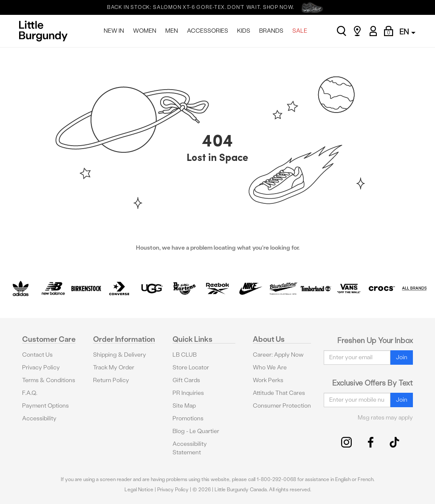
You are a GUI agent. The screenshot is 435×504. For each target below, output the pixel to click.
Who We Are (270, 367)
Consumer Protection (282, 406)
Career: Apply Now (278, 355)
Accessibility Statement (190, 448)
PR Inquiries (188, 393)
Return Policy (111, 380)
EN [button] (407, 32)
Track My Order (114, 367)
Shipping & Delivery (120, 355)
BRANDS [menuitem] (271, 31)
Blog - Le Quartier (196, 431)
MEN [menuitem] (172, 31)
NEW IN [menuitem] (114, 31)
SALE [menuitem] (300, 31)
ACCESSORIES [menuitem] (208, 31)
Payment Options (45, 406)
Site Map (184, 406)
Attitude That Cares (279, 393)
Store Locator (191, 367)
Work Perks (268, 380)
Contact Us (37, 355)
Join (402, 357)
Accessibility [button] (39, 418)
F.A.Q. (30, 393)
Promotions (188, 418)
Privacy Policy (41, 367)
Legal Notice (139, 490)
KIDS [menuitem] (244, 31)
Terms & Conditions (49, 380)
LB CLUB (185, 355)
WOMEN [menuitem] (145, 31)
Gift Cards (186, 380)
